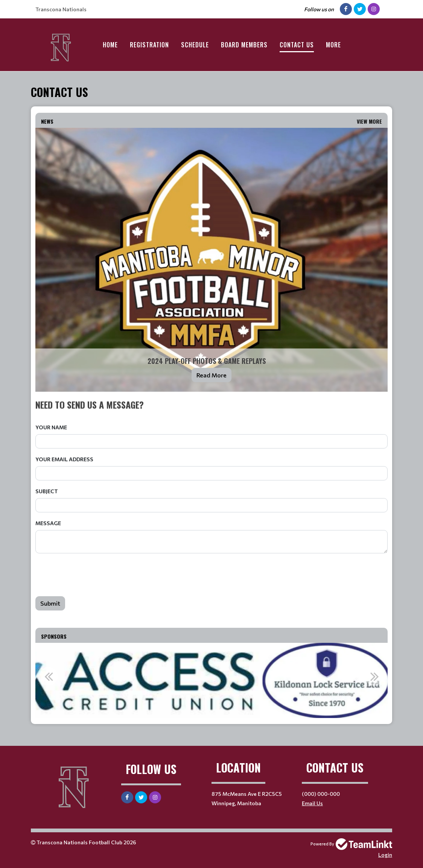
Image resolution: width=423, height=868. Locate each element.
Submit (50, 603)
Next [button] (374, 676)
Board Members (244, 45)
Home (110, 45)
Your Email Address (64, 459)
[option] (212, 680)
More (333, 45)
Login (385, 855)
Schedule (195, 45)
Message (48, 523)
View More (369, 121)
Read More (211, 375)
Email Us (312, 803)
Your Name (51, 427)
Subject (47, 491)
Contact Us (297, 45)
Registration (149, 45)
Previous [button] (49, 676)
